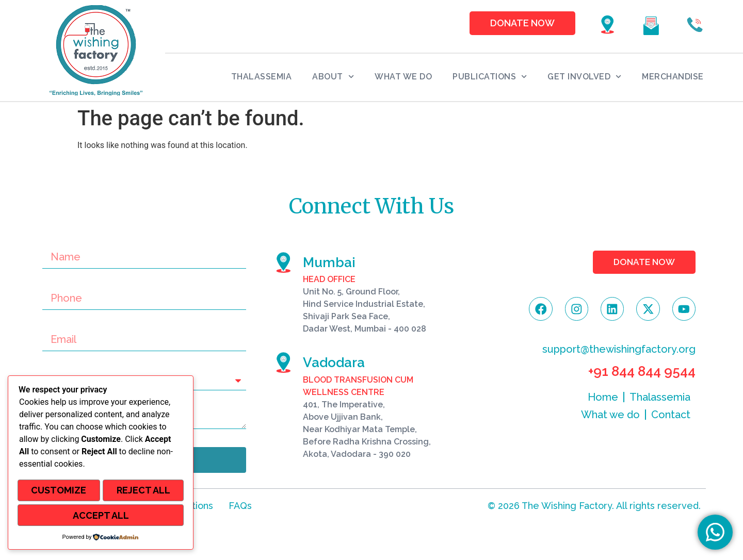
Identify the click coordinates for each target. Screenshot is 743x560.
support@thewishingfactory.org (619, 352)
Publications (490, 77)
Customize (59, 492)
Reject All (143, 492)
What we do (403, 77)
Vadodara (334, 363)
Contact (671, 417)
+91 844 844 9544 (642, 374)
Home (603, 400)
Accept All (101, 516)
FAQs (240, 506)
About (333, 77)
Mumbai (329, 262)
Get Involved (584, 77)
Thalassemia (262, 77)
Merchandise (673, 77)
